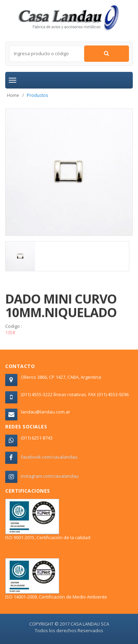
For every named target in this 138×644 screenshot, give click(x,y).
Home (13, 95)
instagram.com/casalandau (50, 476)
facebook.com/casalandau (49, 457)
